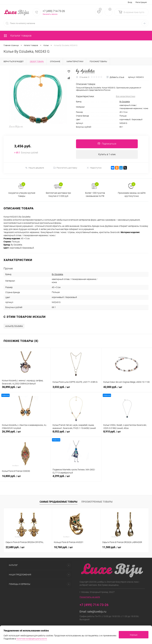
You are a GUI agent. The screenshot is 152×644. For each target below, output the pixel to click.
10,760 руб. (63, 547)
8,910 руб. (127, 433)
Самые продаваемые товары (58, 502)
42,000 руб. (127, 389)
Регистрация (141, 2)
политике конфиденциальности (32, 639)
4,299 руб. (76, 478)
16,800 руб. (25, 478)
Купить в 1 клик (107, 154)
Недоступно (94, 168)
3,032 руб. (76, 389)
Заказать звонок (50, 14)
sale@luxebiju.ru (97, 612)
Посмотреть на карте (90, 597)
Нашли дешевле (35, 168)
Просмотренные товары (97, 502)
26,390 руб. (25, 433)
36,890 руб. (25, 389)
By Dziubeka (125, 102)
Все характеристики (126, 96)
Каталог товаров (18, 36)
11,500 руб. (112, 547)
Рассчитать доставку (65, 168)
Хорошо (134, 635)
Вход (130, 2)
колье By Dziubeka (14, 326)
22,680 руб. (15, 547)
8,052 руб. (76, 433)
